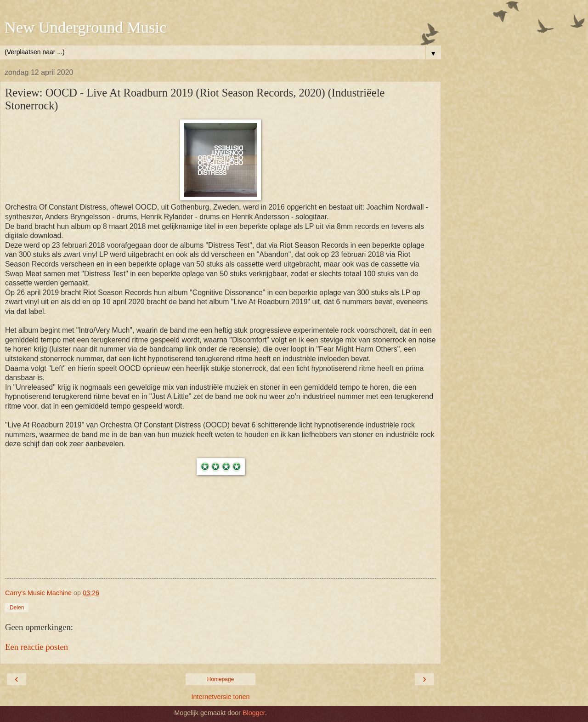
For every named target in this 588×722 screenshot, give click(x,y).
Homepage (221, 679)
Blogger (254, 713)
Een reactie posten (37, 647)
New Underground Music (85, 27)
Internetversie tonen (220, 697)
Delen (17, 608)
